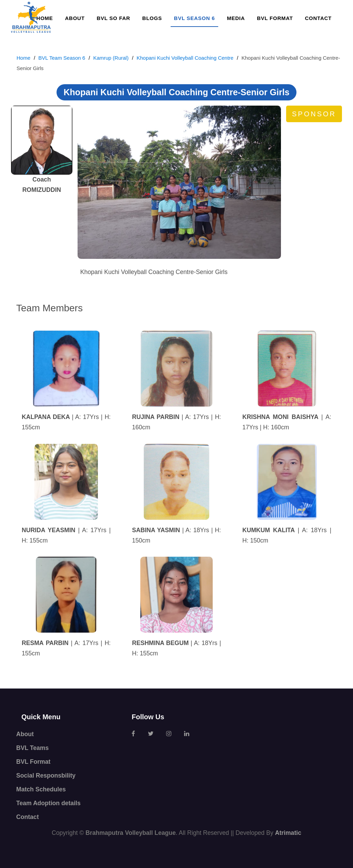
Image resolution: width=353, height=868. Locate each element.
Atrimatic (288, 833)
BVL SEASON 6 (195, 18)
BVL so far (113, 18)
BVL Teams (32, 748)
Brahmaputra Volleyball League (131, 833)
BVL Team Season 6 (62, 58)
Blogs (152, 18)
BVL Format (275, 18)
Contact (318, 18)
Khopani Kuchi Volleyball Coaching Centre (185, 58)
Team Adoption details (48, 803)
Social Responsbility (46, 776)
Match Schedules (41, 789)
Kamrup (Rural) (111, 58)
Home (23, 58)
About (75, 18)
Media (236, 18)
